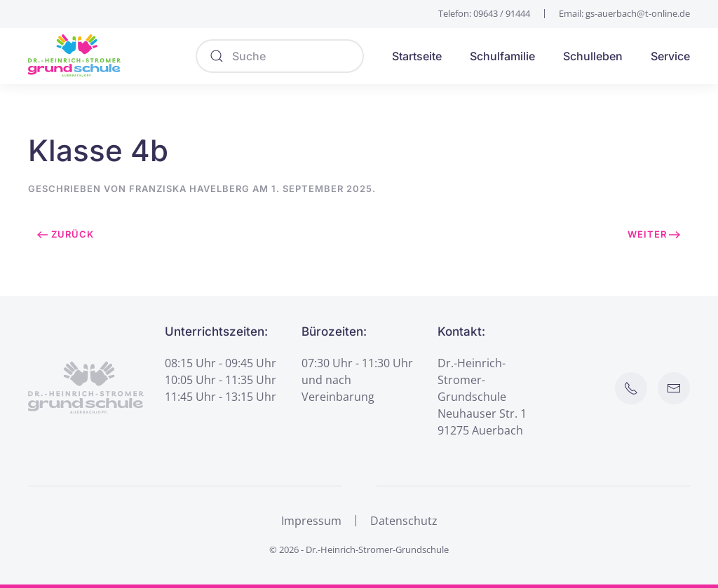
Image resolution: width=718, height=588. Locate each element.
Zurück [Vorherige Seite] (66, 234)
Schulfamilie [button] (502, 56)
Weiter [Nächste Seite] (654, 234)
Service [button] (670, 56)
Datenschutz (404, 521)
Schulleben (593, 56)
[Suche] (280, 56)
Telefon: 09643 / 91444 (484, 13)
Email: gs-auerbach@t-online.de (624, 13)
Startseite (417, 56)
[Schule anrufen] (631, 388)
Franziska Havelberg (189, 189)
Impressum (311, 521)
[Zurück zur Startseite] (74, 56)
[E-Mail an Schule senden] (674, 388)
